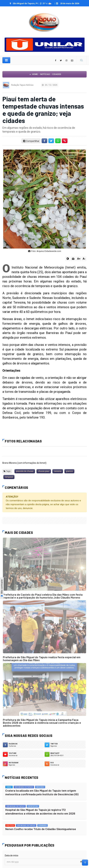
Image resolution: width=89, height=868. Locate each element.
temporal (9, 477)
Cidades (57, 74)
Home (35, 74)
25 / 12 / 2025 (50, 85)
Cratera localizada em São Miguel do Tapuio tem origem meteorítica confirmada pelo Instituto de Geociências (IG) (42, 792)
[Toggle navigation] (6, 60)
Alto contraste (2, 588)
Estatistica (33, 806)
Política (10, 826)
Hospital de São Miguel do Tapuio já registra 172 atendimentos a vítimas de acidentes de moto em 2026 (40, 812)
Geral (9, 787)
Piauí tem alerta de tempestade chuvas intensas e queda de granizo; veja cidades (43, 110)
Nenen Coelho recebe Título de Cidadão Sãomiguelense (41, 829)
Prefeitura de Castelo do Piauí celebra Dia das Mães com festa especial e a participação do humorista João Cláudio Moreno (43, 596)
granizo (69, 471)
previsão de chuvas (25, 471)
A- (84, 259)
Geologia (40, 787)
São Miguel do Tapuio (24, 787)
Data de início (12, 856)
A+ (79, 259)
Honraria (42, 826)
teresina (58, 471)
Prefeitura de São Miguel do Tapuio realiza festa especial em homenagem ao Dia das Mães (42, 659)
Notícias (45, 74)
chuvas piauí (44, 471)
